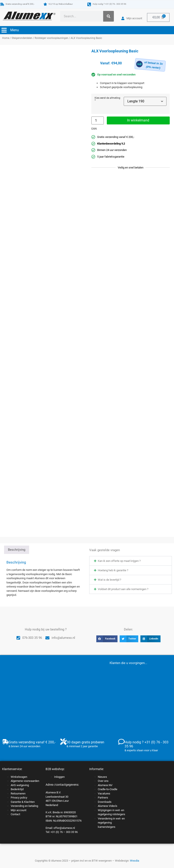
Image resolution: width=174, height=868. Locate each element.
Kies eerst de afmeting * (107, 99)
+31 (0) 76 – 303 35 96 (64, 832)
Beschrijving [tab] (17, 550)
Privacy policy (19, 798)
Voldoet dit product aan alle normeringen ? (123, 589)
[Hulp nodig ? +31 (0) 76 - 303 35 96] (89, 4)
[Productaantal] (98, 120)
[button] (131, 561)
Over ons (103, 781)
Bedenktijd (17, 789)
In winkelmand (138, 120)
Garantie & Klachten (23, 802)
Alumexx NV (105, 785)
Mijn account (19, 810)
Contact (15, 814)
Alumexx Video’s (108, 806)
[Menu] (4, 30)
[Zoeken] (109, 16)
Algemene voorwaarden (25, 781)
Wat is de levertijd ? (109, 580)
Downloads (105, 802)
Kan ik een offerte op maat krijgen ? (119, 561)
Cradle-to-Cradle (108, 789)
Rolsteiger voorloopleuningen (51, 38)
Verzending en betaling (24, 806)
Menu (15, 30)
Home (6, 38)
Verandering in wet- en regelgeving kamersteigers (111, 823)
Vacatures (104, 793)
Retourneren (18, 793)
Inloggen (59, 777)
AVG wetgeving (20, 785)
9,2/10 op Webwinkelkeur (61, 4)
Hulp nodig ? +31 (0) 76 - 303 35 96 (109, 4)
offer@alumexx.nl (64, 828)
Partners (103, 798)
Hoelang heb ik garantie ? (113, 570)
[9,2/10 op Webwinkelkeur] (45, 4)
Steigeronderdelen (22, 38)
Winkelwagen (19, 777)
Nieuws (102, 777)
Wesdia (135, 861)
